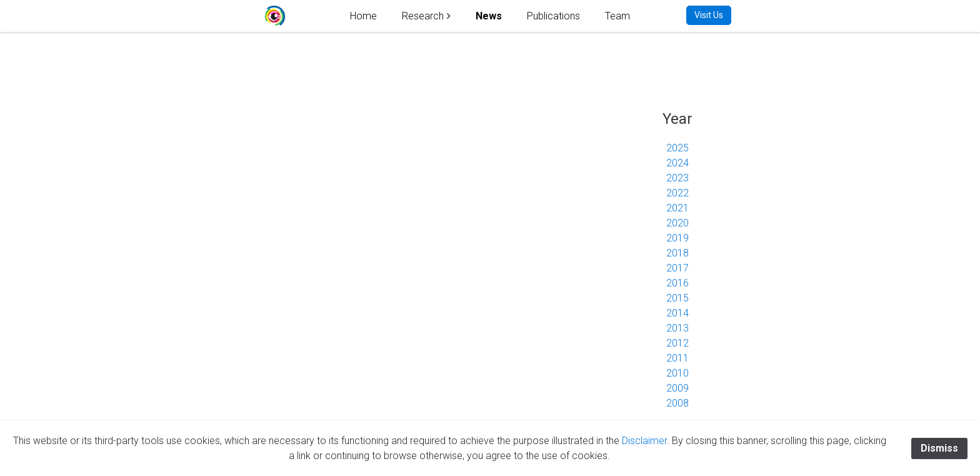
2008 (677, 403)
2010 (677, 373)
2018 (677, 253)
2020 (677, 223)
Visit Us (709, 15)
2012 (677, 343)
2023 (677, 178)
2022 (677, 193)
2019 (677, 238)
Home (363, 16)
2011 (677, 358)
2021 (677, 208)
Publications (553, 16)
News (489, 16)
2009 (677, 388)
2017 (677, 268)
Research (423, 16)
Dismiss (939, 448)
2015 (677, 298)
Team (617, 16)
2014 (677, 313)
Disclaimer (644, 441)
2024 (677, 163)
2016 (677, 283)
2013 (677, 328)
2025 (677, 148)
